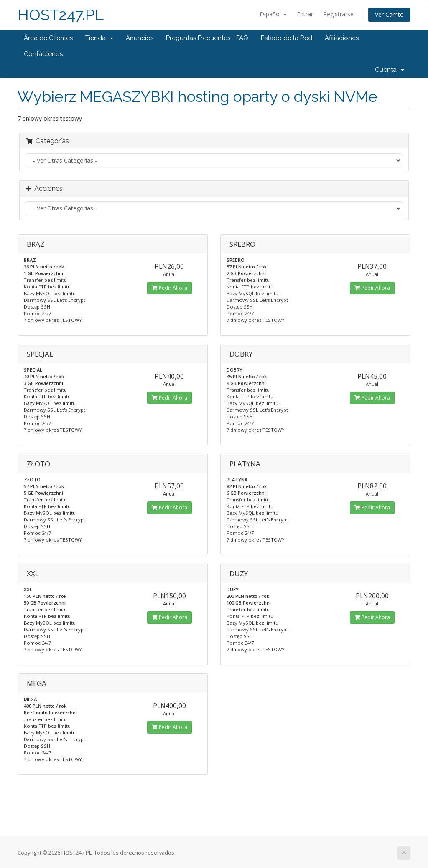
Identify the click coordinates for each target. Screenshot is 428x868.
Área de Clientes (48, 38)
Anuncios (140, 38)
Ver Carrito (389, 14)
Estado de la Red (287, 38)
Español (273, 14)
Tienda (99, 38)
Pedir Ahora (169, 288)
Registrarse (338, 14)
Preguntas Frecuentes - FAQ (207, 38)
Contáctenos (43, 54)
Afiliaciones (342, 38)
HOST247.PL (61, 15)
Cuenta (390, 70)
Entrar (305, 14)
